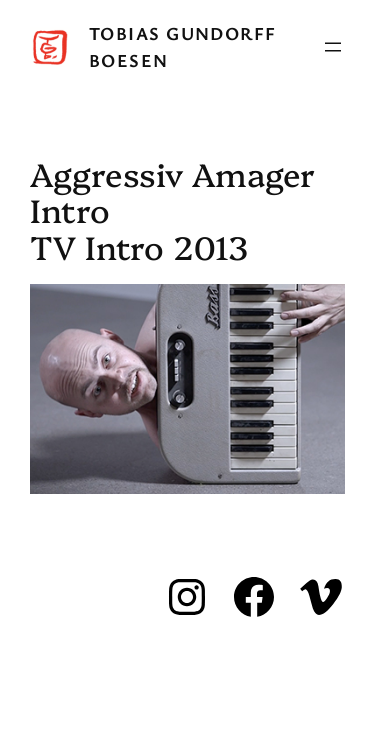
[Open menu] (333, 47)
